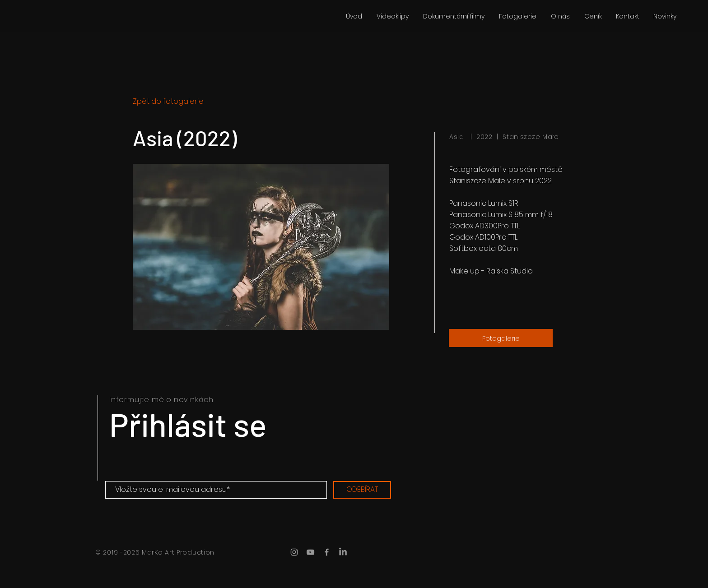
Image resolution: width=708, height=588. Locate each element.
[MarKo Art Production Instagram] (294, 552)
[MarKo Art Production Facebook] (327, 552)
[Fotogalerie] (501, 338)
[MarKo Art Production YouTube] (310, 552)
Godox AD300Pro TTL (485, 226)
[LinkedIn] (343, 552)
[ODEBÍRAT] (362, 490)
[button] (261, 247)
